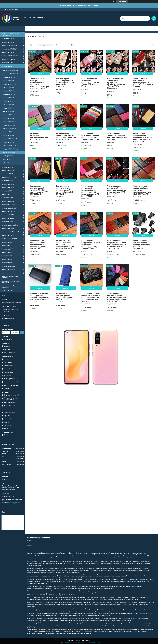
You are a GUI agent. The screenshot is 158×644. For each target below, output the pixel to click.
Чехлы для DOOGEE (8, 205)
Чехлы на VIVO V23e (10, 122)
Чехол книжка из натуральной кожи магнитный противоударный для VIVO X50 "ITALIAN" (142, 190)
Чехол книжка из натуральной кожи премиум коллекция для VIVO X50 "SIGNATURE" (142, 245)
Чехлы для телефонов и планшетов (10, 34)
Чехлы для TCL (6, 246)
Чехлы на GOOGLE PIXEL (9, 177)
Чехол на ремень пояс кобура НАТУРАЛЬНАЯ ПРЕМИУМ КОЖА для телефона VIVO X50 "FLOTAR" (91, 297)
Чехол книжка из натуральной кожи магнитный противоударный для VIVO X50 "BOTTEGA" (65, 245)
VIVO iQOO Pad (8, 156)
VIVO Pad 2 (6, 159)
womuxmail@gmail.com (13, 503)
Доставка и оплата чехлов (11, 303)
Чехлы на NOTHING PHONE (10, 56)
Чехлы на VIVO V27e (10, 115)
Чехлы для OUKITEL (8, 215)
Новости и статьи (8, 318)
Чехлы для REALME (8, 184)
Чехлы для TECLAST (8, 266)
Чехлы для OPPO (7, 63)
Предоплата (6, 315)
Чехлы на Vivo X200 (9, 146)
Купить (40, 74)
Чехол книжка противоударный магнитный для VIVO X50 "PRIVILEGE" (64, 296)
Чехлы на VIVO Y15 (9, 105)
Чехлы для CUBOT (8, 222)
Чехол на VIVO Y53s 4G (10, 74)
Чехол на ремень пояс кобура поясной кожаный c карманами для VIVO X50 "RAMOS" (39, 296)
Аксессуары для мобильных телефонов (11, 282)
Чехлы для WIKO (7, 263)
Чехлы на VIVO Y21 (9, 91)
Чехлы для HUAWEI (8, 181)
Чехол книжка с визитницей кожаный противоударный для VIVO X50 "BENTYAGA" (91, 136)
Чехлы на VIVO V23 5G (10, 118)
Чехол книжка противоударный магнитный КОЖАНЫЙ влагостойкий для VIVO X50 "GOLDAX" (40, 190)
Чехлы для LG (6, 194)
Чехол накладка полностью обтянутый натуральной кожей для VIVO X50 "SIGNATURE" (66, 136)
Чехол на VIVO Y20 (9, 94)
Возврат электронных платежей (10, 311)
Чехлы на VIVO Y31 (9, 88)
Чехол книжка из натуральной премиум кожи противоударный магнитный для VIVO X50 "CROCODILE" (117, 245)
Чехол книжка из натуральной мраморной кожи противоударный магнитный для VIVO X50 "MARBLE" (90, 191)
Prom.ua (88, 640)
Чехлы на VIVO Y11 (9, 108)
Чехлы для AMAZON (8, 269)
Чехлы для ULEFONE (8, 211)
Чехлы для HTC (7, 256)
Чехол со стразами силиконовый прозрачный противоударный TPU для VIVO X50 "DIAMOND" (116, 84)
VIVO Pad (6, 163)
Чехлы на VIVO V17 (9, 142)
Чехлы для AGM (7, 259)
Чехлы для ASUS (7, 191)
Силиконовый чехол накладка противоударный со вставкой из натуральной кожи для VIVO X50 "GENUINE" (39, 84)
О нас (3, 296)
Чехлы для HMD (7, 242)
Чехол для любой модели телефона (10, 277)
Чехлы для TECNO (8, 170)
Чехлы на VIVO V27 (9, 111)
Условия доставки (33, 543)
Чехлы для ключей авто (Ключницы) (9, 287)
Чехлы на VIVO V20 (9, 135)
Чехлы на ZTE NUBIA (8, 59)
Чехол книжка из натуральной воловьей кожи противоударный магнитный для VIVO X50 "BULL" (117, 190)
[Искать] (148, 18)
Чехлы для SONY (7, 174)
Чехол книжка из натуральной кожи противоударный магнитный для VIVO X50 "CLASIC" (64, 190)
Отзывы (4, 299)
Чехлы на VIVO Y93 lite (10, 70)
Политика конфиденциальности (90, 642)
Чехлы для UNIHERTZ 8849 (10, 232)
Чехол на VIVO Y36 (9, 77)
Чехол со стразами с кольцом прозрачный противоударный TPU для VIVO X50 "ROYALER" (65, 83)
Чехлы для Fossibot (8, 235)
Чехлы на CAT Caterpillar (9, 239)
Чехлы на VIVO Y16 (9, 101)
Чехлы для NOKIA (7, 198)
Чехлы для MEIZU (7, 252)
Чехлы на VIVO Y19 (9, 98)
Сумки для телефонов (9, 273)
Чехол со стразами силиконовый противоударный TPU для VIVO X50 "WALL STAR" (90, 83)
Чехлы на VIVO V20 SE (10, 132)
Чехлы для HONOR (8, 188)
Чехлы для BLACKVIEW (9, 208)
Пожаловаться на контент (72, 642)
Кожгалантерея (7, 291)
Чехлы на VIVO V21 (9, 125)
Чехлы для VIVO (7, 66)
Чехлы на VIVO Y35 (9, 81)
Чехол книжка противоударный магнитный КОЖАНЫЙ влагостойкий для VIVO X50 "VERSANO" (143, 137)
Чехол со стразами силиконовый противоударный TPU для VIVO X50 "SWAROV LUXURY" (143, 83)
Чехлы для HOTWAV (8, 229)
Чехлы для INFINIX (7, 167)
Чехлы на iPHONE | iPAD (9, 46)
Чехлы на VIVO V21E (10, 129)
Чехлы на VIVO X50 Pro (10, 149)
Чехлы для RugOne (8, 201)
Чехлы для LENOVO (8, 249)
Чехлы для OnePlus (8, 52)
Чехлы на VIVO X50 (9, 152)
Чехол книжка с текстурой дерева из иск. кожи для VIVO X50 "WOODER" (117, 136)
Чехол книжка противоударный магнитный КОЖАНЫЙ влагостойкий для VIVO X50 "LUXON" (117, 297)
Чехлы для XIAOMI (8, 42)
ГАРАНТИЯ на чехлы (9, 306)
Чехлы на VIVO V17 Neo (11, 139)
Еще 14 (6, 428)
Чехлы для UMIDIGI (8, 218)
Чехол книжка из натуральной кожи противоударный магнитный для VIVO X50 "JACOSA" (39, 245)
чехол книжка (51, 555)
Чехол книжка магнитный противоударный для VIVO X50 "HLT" (39, 136)
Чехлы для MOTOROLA (9, 49)
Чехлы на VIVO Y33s (10, 84)
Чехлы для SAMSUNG (8, 39)
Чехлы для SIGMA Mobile (10, 225)
